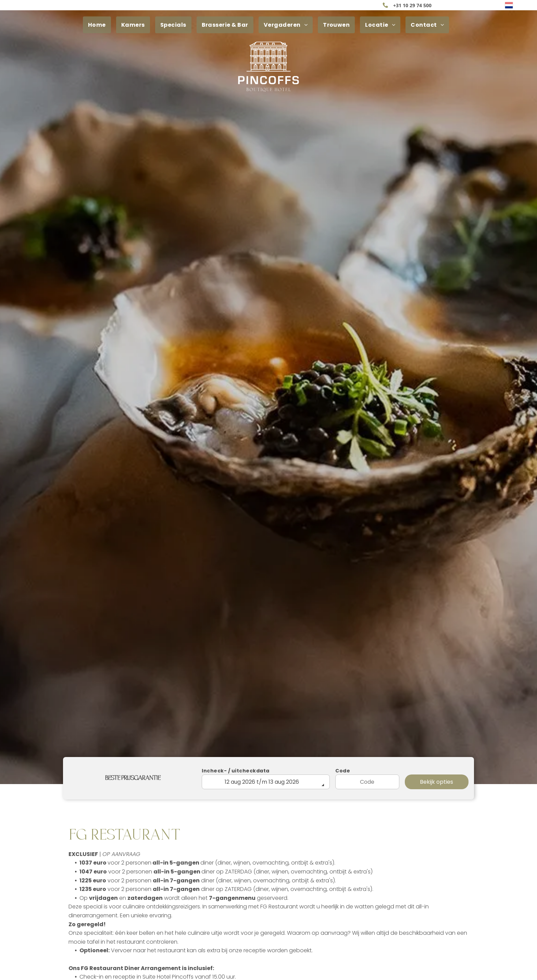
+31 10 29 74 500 (412, 5)
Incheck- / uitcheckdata (236, 771)
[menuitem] (99, 25)
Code (343, 771)
